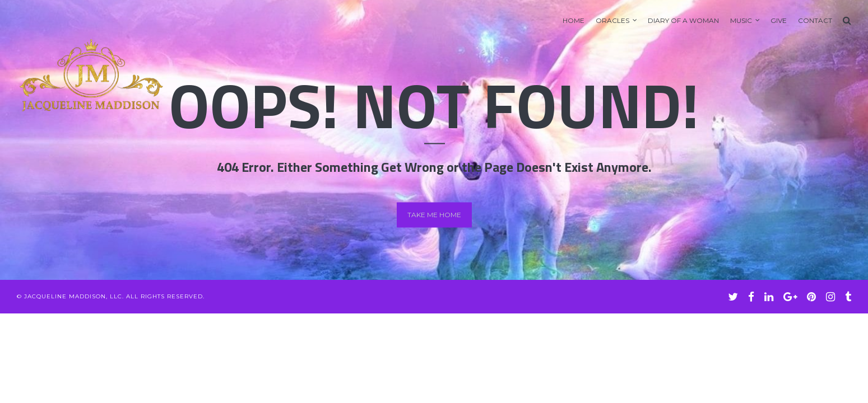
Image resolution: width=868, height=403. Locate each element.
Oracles (612, 20)
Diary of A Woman (683, 20)
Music (741, 20)
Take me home (434, 215)
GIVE (779, 20)
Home (574, 20)
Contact (815, 20)
